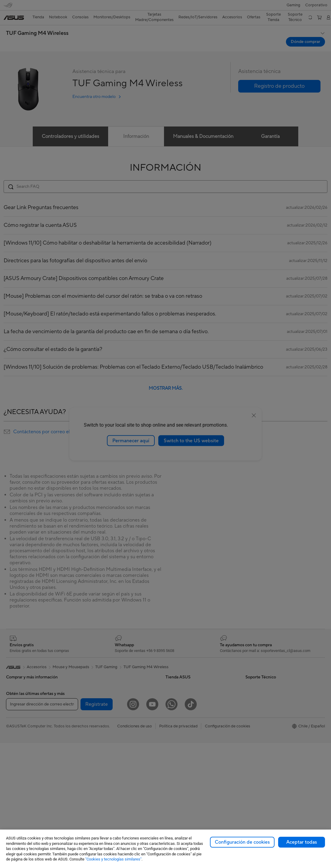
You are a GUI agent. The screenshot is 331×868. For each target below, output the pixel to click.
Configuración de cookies (242, 842)
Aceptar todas (302, 842)
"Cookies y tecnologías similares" (113, 859)
